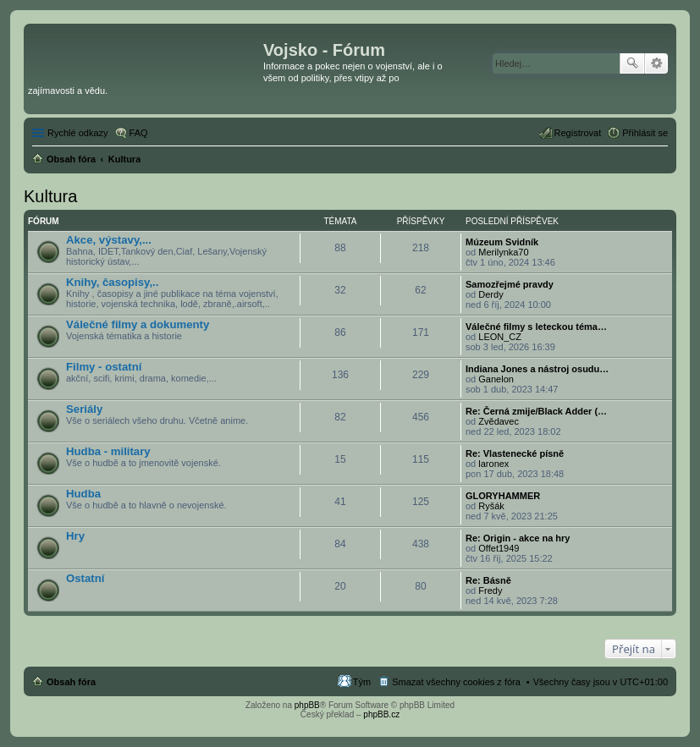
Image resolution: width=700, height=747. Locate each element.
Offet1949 (499, 548)
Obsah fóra (71, 682)
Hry (75, 536)
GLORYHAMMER (503, 496)
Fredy (490, 590)
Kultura (50, 196)
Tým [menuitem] (362, 682)
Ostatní (85, 578)
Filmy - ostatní (104, 367)
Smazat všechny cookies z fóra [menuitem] (456, 682)
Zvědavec (499, 421)
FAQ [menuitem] (139, 133)
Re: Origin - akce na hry (518, 538)
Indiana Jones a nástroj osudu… (537, 369)
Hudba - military (108, 451)
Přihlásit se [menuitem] (645, 133)
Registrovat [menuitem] (578, 133)
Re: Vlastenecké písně (515, 453)
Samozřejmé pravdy (510, 284)
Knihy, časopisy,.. (112, 282)
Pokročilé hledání (656, 63)
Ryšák (491, 506)
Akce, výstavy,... (109, 240)
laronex (493, 464)
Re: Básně (488, 580)
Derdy (491, 294)
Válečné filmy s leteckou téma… (536, 327)
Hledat (632, 63)
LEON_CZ (500, 337)
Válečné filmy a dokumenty (138, 324)
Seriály (84, 409)
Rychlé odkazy (78, 133)
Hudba (83, 494)
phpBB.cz (381, 714)
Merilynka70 (503, 252)
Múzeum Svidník (502, 242)
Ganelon (496, 379)
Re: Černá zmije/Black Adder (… (536, 411)
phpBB (307, 705)
